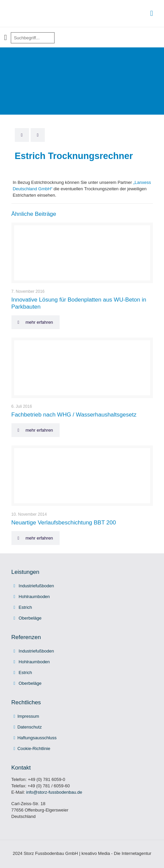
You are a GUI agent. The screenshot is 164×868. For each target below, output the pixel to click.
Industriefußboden (36, 586)
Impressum (28, 716)
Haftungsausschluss (37, 738)
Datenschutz (30, 727)
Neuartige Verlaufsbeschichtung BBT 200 (64, 523)
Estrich (25, 607)
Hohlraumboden (34, 597)
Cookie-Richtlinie (34, 748)
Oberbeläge (30, 618)
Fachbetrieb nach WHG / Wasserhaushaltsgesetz (74, 415)
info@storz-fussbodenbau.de (54, 792)
